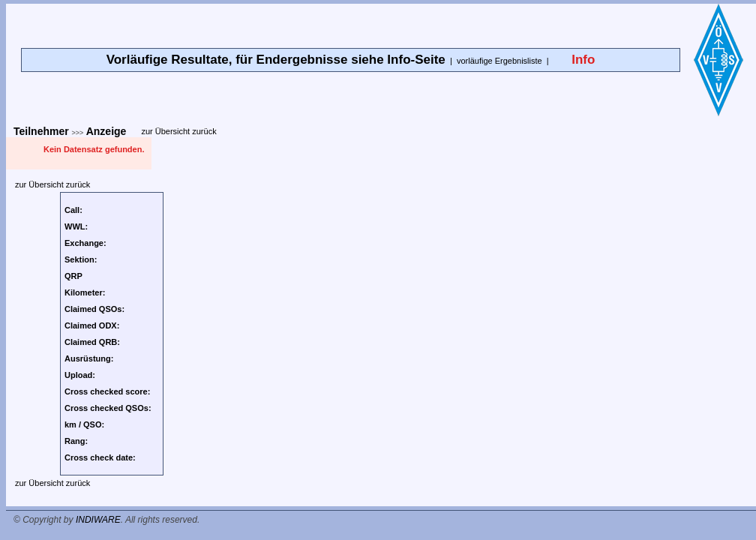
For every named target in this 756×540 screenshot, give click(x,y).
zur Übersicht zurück (178, 131)
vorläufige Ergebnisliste (499, 61)
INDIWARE (98, 520)
